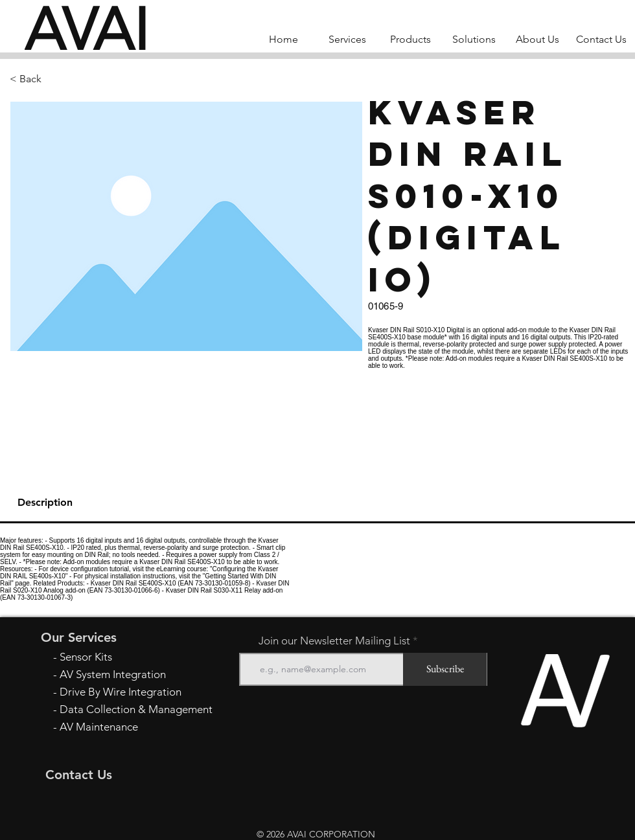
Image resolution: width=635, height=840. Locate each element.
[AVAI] (87, 29)
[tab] (317, 503)
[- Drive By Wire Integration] (137, 692)
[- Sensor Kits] (137, 657)
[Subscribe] (445, 669)
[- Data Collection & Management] (137, 709)
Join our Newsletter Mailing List (334, 641)
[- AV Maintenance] (137, 727)
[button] (52, 79)
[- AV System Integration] (137, 675)
